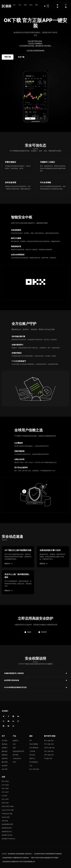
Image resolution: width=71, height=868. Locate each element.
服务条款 (5, 751)
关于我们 (5, 741)
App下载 (5, 769)
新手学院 (16, 755)
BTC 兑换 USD (49, 741)
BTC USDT (5, 788)
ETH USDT (5, 792)
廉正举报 (5, 762)
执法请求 (5, 766)
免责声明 (5, 758)
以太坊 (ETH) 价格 (8, 810)
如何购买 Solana (7, 835)
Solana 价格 (6, 817)
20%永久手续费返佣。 (36, 43)
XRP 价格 (5, 821)
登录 (57, 6)
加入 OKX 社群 (34, 769)
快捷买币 (16, 741)
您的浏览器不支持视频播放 (35, 97)
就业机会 (5, 744)
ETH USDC (5, 785)
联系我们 (5, 748)
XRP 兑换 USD (49, 755)
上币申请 (32, 751)
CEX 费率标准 (34, 748)
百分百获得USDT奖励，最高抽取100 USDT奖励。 (36, 46)
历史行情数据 (34, 744)
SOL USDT (5, 799)
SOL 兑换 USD (49, 751)
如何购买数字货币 (7, 824)
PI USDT (5, 796)
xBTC (15, 762)
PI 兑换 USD (48, 758)
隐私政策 (5, 755)
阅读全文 (8, 564)
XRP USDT (5, 803)
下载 (66, 6)
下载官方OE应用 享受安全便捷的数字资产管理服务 (44, 858)
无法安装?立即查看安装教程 (35, 51)
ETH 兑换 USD (49, 744)
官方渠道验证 (34, 762)
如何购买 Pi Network (8, 839)
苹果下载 (8, 57)
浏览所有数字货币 (18, 751)
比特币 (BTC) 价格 (8, 806)
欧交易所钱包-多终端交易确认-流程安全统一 (20, 854)
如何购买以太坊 (7, 832)
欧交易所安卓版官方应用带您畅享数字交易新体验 (48, 854)
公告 (31, 766)
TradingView (17, 758)
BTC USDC (5, 781)
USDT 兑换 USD (49, 748)
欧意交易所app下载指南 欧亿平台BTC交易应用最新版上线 (19, 862)
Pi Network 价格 (7, 814)
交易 (14, 748)
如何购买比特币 (7, 828)
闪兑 (14, 744)
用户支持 (32, 755)
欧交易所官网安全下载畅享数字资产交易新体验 (16, 858)
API (31, 741)
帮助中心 (32, 758)
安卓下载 (21, 57)
